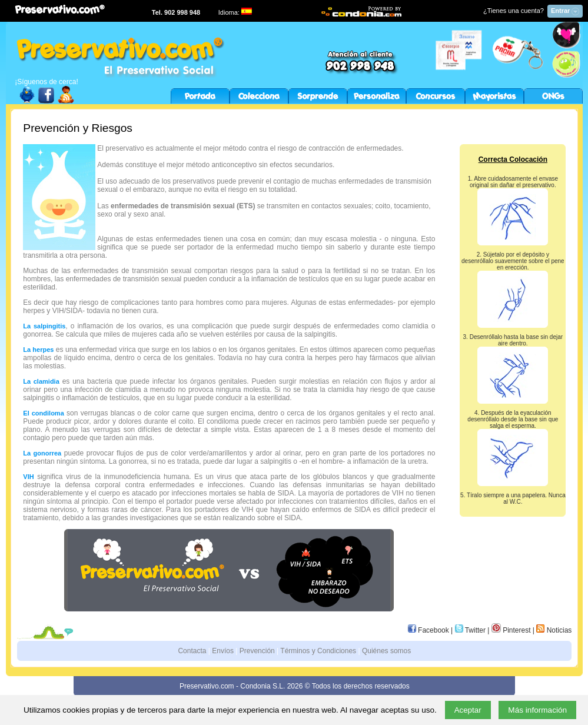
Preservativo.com (207, 686)
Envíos (223, 651)
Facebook (428, 630)
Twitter (470, 630)
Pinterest (511, 630)
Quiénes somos (386, 651)
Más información (537, 710)
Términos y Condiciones (318, 651)
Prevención (257, 651)
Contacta (192, 651)
